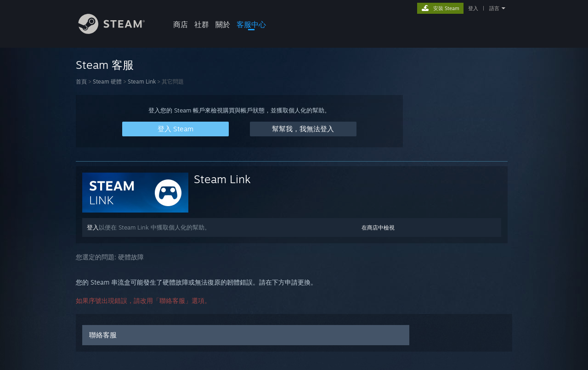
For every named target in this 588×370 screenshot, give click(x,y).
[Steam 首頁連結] (119, 31)
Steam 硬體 (107, 81)
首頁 (81, 81)
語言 (494, 8)
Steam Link (142, 81)
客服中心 (251, 24)
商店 (181, 24)
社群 (202, 24)
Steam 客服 (105, 65)
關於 (223, 24)
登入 (473, 8)
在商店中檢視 (378, 227)
